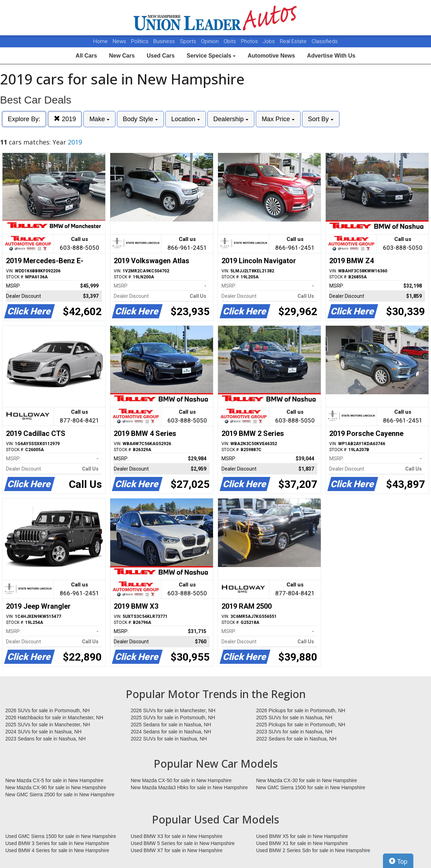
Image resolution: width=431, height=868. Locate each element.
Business (165, 41)
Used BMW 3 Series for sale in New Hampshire (57, 843)
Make (99, 119)
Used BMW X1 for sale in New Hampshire (302, 843)
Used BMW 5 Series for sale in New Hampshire (183, 843)
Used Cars (161, 56)
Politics (140, 41)
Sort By (321, 119)
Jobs (270, 41)
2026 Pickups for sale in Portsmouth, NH (301, 710)
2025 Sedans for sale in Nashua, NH (171, 725)
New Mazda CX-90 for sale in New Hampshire (56, 787)
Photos (250, 41)
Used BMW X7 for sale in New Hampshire (177, 850)
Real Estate (294, 41)
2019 (65, 119)
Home (101, 41)
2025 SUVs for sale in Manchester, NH (48, 725)
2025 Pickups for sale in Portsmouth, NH (301, 725)
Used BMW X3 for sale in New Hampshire (177, 836)
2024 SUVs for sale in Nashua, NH (43, 732)
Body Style (140, 119)
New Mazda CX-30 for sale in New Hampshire (307, 780)
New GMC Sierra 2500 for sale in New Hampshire (60, 795)
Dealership (231, 119)
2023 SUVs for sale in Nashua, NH (294, 732)
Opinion (211, 41)
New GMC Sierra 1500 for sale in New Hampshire (311, 787)
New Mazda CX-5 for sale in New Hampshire (54, 780)
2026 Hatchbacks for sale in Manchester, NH (54, 718)
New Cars (122, 56)
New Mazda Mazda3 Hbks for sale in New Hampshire (189, 787)
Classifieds (325, 41)
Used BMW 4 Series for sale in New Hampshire (57, 850)
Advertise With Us (331, 56)
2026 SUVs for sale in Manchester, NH (173, 710)
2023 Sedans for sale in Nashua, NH (45, 739)
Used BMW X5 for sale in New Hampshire (302, 836)
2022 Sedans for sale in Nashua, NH (296, 739)
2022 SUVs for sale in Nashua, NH (169, 739)
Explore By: (24, 119)
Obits (231, 41)
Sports (189, 41)
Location (186, 119)
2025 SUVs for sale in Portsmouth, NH (173, 718)
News (119, 41)
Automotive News (271, 56)
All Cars (86, 56)
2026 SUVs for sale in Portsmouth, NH (48, 710)
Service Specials (211, 56)
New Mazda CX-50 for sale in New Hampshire (181, 780)
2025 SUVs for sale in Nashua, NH (294, 718)
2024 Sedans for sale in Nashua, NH (171, 732)
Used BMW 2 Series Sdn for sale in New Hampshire (313, 850)
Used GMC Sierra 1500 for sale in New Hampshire (61, 836)
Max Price (278, 119)
